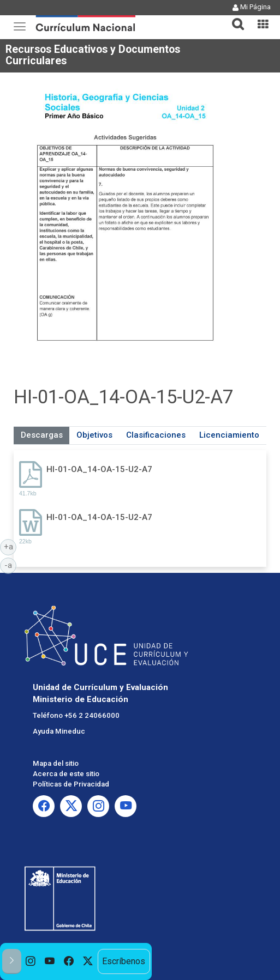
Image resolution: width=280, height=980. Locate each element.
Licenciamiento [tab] (229, 435)
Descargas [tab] (42, 435)
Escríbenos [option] (124, 961)
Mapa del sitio (56, 763)
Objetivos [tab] (94, 435)
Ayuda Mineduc (59, 731)
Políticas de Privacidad (71, 784)
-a (10, 565)
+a (10, 546)
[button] (234, 17)
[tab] (234, 18)
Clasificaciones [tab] (156, 435)
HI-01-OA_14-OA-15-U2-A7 (99, 469)
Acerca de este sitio (66, 774)
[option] (31, 961)
